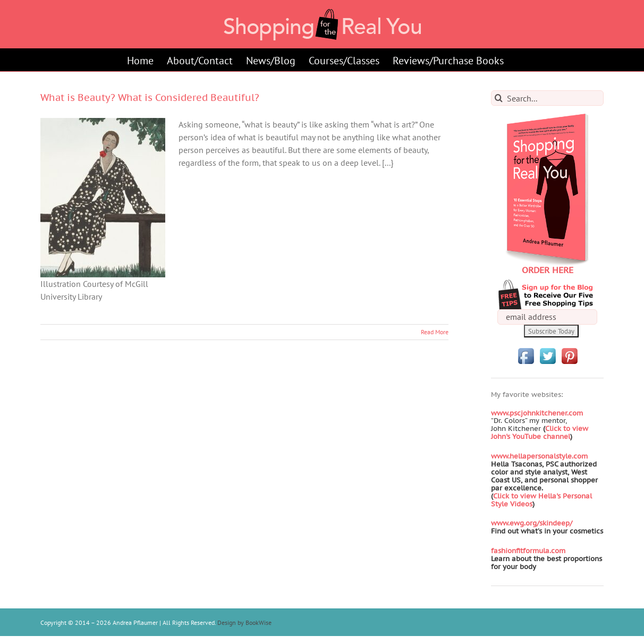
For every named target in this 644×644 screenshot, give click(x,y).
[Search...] (547, 98)
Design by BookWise (244, 622)
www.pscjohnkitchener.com (537, 413)
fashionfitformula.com (528, 551)
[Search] (499, 98)
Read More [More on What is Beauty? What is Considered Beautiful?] (435, 332)
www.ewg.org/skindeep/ (532, 523)
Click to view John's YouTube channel (540, 433)
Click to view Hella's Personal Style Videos (541, 500)
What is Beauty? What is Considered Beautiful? (150, 98)
